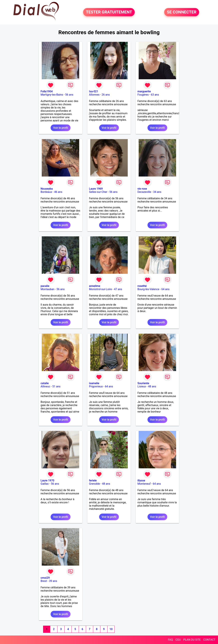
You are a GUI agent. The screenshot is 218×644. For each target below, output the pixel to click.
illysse (141, 480)
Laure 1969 (96, 189)
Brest (44, 581)
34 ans (157, 192)
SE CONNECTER (182, 12)
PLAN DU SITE (192, 640)
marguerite (144, 91)
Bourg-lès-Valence (148, 289)
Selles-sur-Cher (98, 192)
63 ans (155, 95)
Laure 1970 (47, 480)
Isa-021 (94, 91)
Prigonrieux (96, 386)
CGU (178, 640)
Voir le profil (60, 128)
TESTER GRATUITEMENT (109, 12)
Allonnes (94, 95)
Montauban (47, 289)
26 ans (106, 95)
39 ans (53, 581)
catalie (45, 383)
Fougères (143, 95)
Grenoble (95, 484)
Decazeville (144, 192)
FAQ (170, 640)
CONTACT (209, 640)
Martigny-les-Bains (52, 95)
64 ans (166, 289)
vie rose (142, 189)
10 (111, 629)
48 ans (152, 386)
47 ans (118, 289)
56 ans (69, 95)
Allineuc (45, 386)
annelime (95, 286)
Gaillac (45, 484)
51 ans (56, 386)
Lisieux (142, 386)
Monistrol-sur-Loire (100, 289)
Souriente (143, 383)
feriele (93, 480)
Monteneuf (144, 484)
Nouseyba (47, 189)
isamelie (94, 383)
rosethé (142, 286)
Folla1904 (47, 91)
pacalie (45, 286)
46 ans (58, 192)
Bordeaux (46, 192)
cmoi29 (45, 578)
